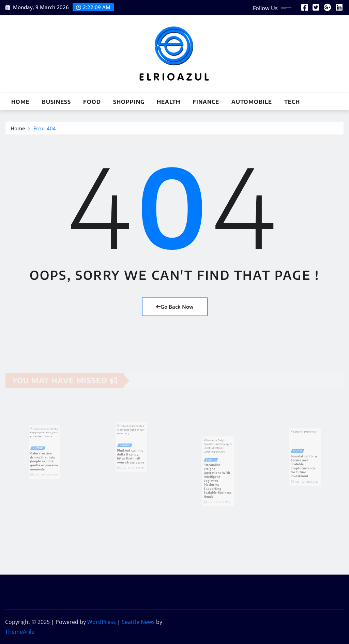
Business (56, 102)
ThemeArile (20, 632)
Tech (292, 102)
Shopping (129, 102)
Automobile (252, 102)
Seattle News (138, 622)
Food (92, 102)
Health (169, 102)
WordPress (102, 622)
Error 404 (45, 130)
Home (20, 102)
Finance (206, 102)
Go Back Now (175, 307)
